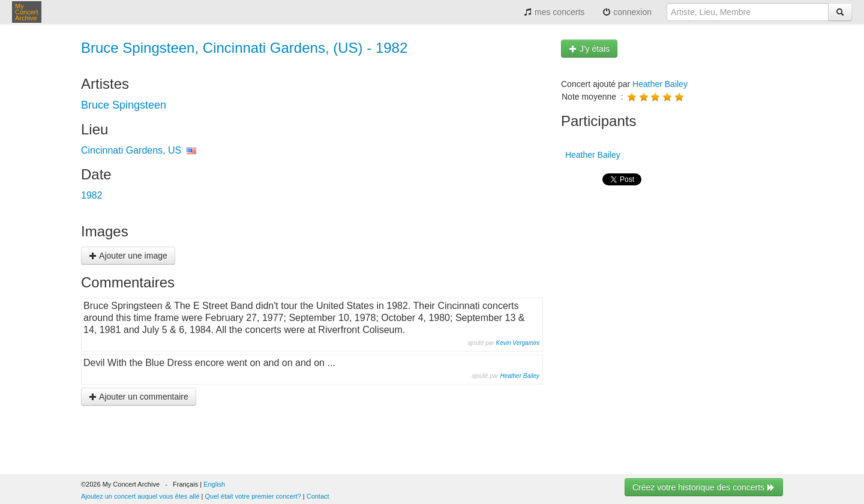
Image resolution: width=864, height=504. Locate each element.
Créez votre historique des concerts (704, 487)
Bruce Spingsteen (124, 105)
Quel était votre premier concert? (253, 496)
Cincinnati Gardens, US (131, 150)
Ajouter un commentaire (139, 397)
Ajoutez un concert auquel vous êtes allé (140, 496)
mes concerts (554, 12)
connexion (627, 12)
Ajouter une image (128, 256)
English (214, 484)
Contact (318, 496)
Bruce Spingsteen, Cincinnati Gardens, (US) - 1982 (244, 48)
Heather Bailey (520, 376)
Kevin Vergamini (518, 343)
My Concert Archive (27, 12)
